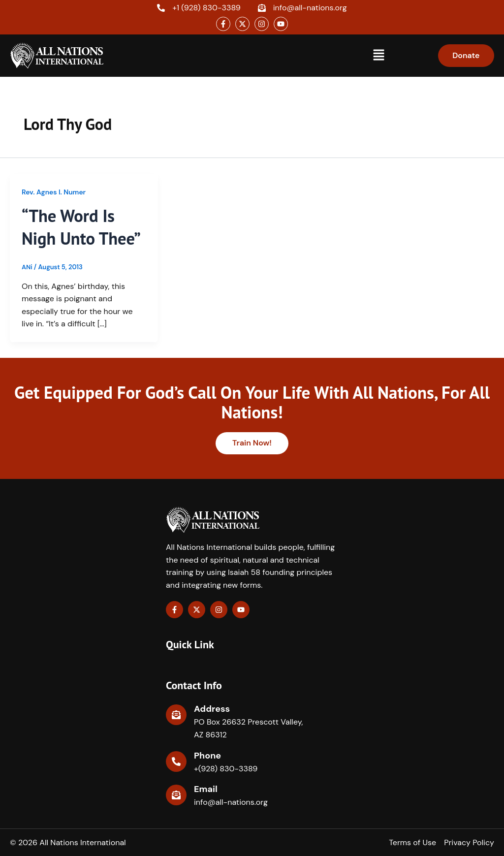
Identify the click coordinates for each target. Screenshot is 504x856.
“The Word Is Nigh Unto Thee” (82, 227)
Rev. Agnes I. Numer (54, 192)
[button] (378, 56)
